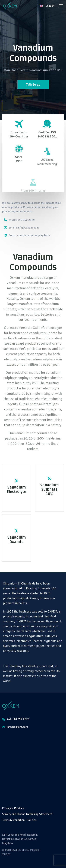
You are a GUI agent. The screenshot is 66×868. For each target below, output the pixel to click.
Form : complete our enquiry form (27, 235)
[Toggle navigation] (61, 6)
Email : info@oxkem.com (21, 228)
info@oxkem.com (15, 727)
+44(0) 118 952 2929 (19, 220)
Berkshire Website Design (16, 850)
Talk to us (33, 84)
